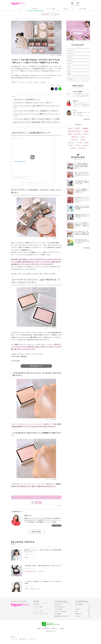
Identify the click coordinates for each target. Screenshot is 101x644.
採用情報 (62, 628)
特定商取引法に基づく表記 (61, 616)
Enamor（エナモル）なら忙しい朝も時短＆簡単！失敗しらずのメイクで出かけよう (36, 123)
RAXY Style (35, 9)
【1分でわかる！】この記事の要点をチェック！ (27, 99)
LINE (76, 611)
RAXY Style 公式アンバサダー (31, 571)
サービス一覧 (14, 639)
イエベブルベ (29, 82)
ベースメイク (70, 54)
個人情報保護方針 (46, 628)
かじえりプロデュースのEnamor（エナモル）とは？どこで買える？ (33, 103)
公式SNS (66, 9)
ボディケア (70, 60)
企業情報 (39, 628)
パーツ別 (32, 589)
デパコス (70, 145)
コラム (69, 70)
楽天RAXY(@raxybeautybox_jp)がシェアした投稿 (32, 183)
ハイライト (43, 82)
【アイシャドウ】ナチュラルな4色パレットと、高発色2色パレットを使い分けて (36, 111)
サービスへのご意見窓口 (60, 611)
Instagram (78, 609)
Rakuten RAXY (18, 4)
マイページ (36, 609)
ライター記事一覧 (57, 526)
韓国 (70, 134)
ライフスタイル (82, 148)
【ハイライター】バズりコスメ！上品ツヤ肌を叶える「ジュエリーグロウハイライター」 (37, 107)
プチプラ (83, 140)
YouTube (77, 616)
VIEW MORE (87, 119)
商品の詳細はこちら (36, 366)
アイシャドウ (22, 82)
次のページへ (36, 497)
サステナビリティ (33, 639)
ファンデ (78, 145)
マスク (38, 589)
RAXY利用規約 (58, 614)
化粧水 (86, 143)
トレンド (86, 134)
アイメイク (17, 80)
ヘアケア (69, 64)
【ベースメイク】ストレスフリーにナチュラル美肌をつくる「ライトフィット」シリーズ (37, 115)
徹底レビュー (14, 82)
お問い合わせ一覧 (23, 639)
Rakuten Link (78, 614)
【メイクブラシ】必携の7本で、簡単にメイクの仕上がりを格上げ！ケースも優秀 (36, 119)
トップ (19, 9)
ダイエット (86, 145)
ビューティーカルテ (38, 611)
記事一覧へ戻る (36, 532)
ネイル (69, 67)
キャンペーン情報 (50, 9)
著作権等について (55, 628)
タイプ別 (73, 148)
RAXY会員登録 (79, 604)
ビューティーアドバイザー (40, 614)
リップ (83, 137)
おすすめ (77, 128)
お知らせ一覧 (58, 604)
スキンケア (70, 50)
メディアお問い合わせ (60, 607)
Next (59, 505)
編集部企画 (85, 128)
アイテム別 (36, 82)
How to (27, 557)
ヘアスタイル (74, 140)
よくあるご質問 (82, 9)
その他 (69, 73)
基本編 (86, 131)
